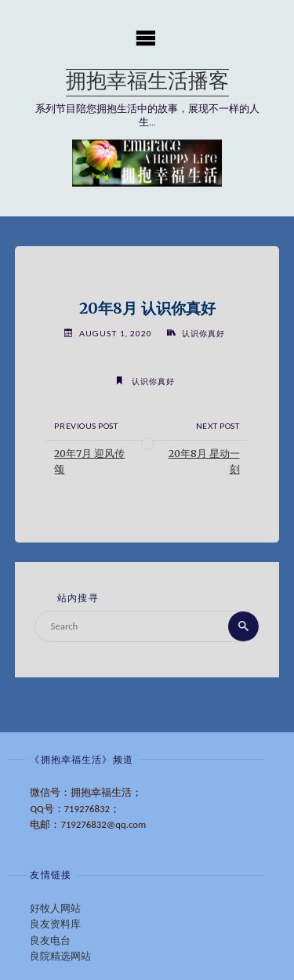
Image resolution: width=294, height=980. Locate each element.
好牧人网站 (55, 908)
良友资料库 (55, 924)
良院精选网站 (60, 956)
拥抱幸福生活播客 (147, 83)
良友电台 (50, 940)
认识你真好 (203, 333)
